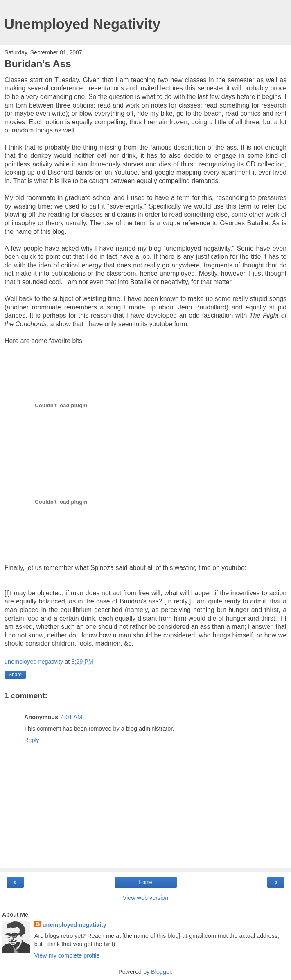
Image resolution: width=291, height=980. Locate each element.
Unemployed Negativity (82, 24)
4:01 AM (71, 717)
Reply (32, 740)
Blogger (161, 972)
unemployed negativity (74, 925)
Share (15, 675)
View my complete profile (67, 955)
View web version (146, 898)
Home (145, 882)
